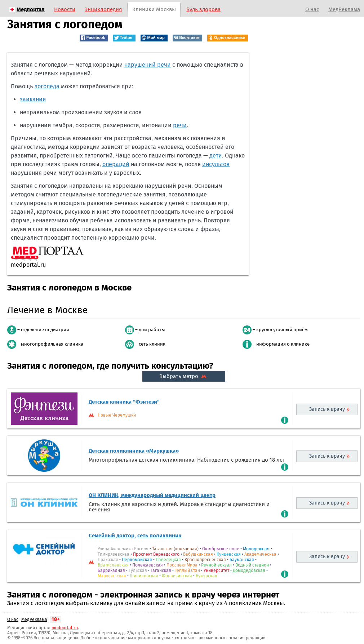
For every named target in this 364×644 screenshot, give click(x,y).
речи (180, 125)
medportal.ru (65, 628)
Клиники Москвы (154, 9)
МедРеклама (344, 9)
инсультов (216, 164)
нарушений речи (148, 65)
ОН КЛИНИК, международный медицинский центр (152, 495)
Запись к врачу (327, 409)
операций (116, 164)
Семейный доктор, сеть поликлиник (135, 536)
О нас (312, 9)
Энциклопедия (103, 9)
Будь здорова (203, 9)
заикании (33, 99)
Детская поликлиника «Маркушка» (134, 451)
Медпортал (31, 9)
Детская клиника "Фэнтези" (124, 402)
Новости (65, 9)
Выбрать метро (184, 376)
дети (216, 156)
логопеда (47, 86)
